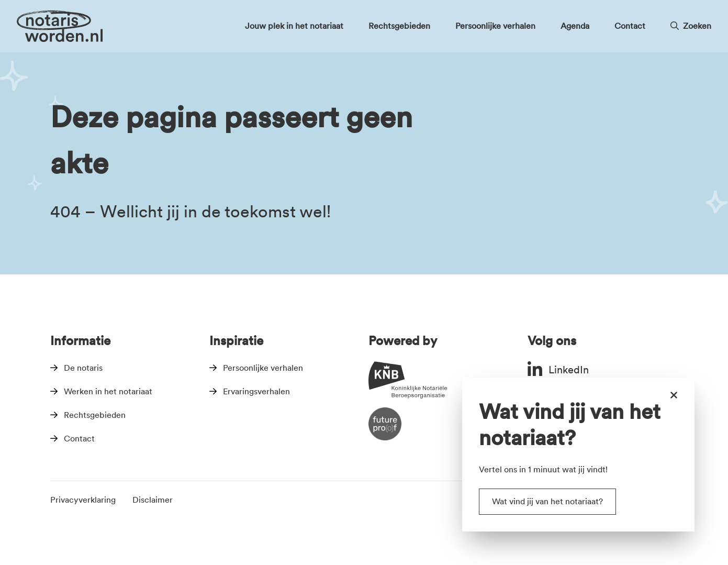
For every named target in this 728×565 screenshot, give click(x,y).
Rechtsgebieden (95, 415)
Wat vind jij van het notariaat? (547, 501)
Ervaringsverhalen (256, 391)
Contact (79, 439)
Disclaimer (153, 500)
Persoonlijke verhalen (263, 368)
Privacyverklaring (83, 500)
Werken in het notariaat (108, 391)
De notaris (83, 368)
